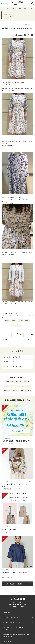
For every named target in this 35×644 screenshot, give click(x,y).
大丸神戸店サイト (8, 612)
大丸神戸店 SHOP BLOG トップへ (18, 584)
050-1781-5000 (19, 607)
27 (27, 335)
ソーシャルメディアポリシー (12, 623)
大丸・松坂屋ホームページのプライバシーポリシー (16, 629)
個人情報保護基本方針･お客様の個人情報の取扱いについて (16, 635)
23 (8, 335)
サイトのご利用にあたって (11, 617)
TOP (3, 8)
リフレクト (9, 8)
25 (18, 335)
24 (13, 335)
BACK (4, 340)
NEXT (31, 340)
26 (22, 335)
